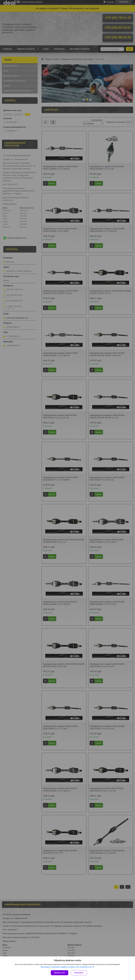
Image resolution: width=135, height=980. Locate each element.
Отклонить (79, 973)
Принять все (60, 973)
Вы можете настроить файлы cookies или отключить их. (67, 967)
